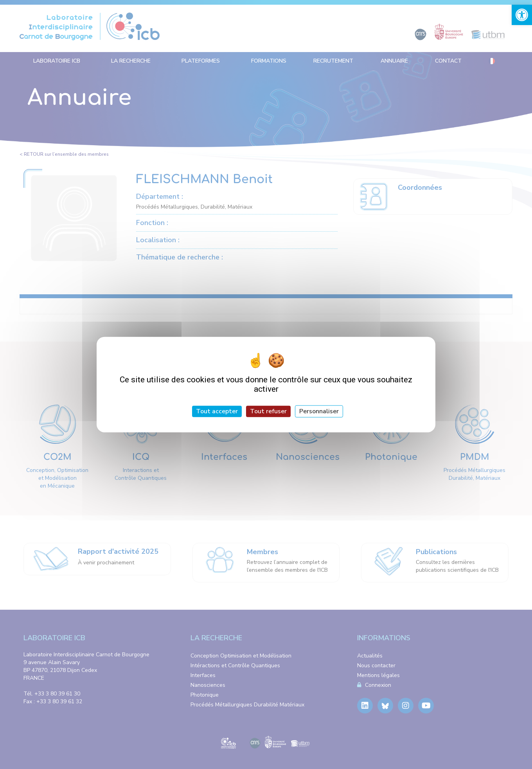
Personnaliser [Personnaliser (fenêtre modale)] (319, 411)
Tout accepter (217, 411)
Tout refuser (268, 411)
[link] (522, 15)
